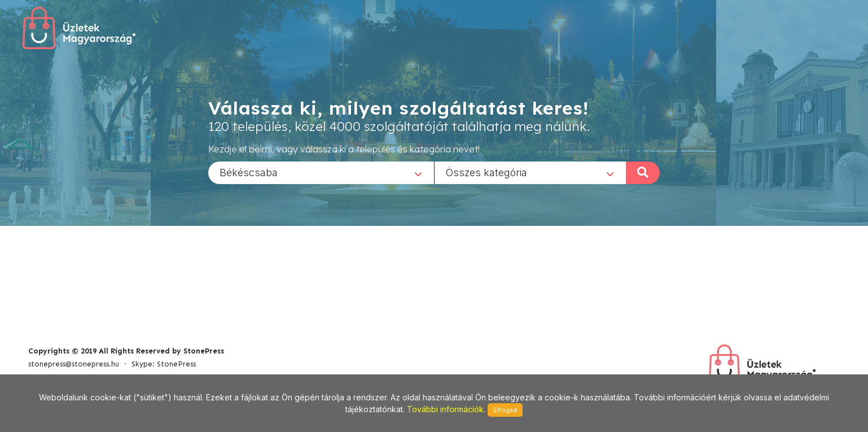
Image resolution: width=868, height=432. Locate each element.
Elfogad (505, 410)
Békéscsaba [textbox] (249, 172)
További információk (445, 409)
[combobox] (321, 172)
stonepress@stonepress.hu (74, 364)
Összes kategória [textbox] (486, 172)
